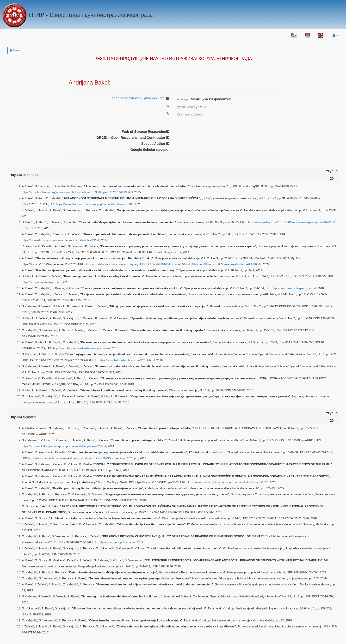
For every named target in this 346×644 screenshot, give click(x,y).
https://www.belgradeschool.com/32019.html (127, 360)
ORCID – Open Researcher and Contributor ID (133, 138)
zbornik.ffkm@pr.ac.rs (167, 252)
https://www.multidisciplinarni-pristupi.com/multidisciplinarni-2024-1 (64, 446)
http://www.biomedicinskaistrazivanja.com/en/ (82, 348)
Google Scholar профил (150, 150)
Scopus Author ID (155, 144)
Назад (16, 50)
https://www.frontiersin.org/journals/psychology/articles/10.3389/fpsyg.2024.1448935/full (77, 192)
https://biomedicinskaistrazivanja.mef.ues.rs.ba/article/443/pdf (61, 240)
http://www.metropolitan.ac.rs (117, 542)
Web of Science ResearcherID (146, 132)
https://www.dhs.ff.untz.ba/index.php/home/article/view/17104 (95, 204)
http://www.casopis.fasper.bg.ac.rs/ (294, 288)
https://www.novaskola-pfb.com (42, 282)
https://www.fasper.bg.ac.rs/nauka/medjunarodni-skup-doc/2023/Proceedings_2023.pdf (83, 458)
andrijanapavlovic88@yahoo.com (138, 98)
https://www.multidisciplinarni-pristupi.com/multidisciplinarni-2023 (227, 482)
